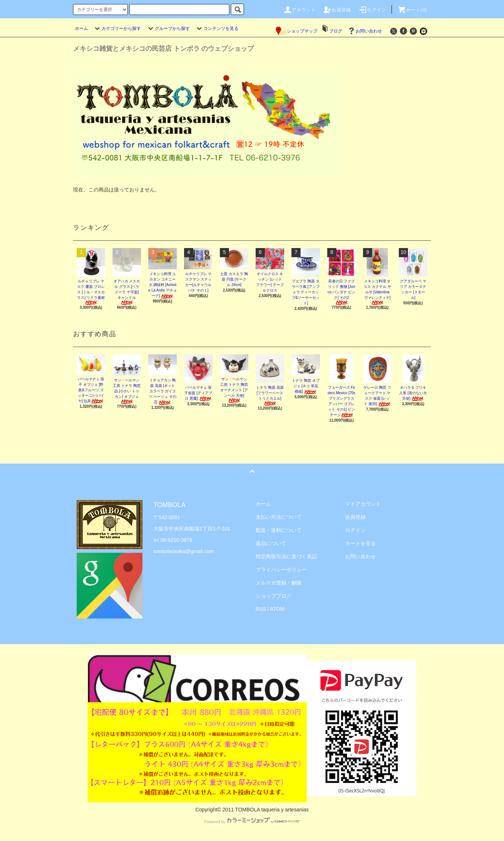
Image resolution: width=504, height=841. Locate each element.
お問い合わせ (364, 31)
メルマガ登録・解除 (279, 583)
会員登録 (337, 10)
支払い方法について (279, 517)
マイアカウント (363, 504)
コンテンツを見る (217, 28)
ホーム (81, 28)
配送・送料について (279, 530)
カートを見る (360, 543)
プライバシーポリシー (281, 570)
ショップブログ (274, 596)
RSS (261, 609)
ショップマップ (297, 31)
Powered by (252, 822)
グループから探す (168, 28)
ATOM (277, 609)
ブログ (336, 31)
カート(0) (412, 10)
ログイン (372, 10)
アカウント (299, 10)
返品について (271, 543)
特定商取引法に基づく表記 (286, 556)
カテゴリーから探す (117, 28)
